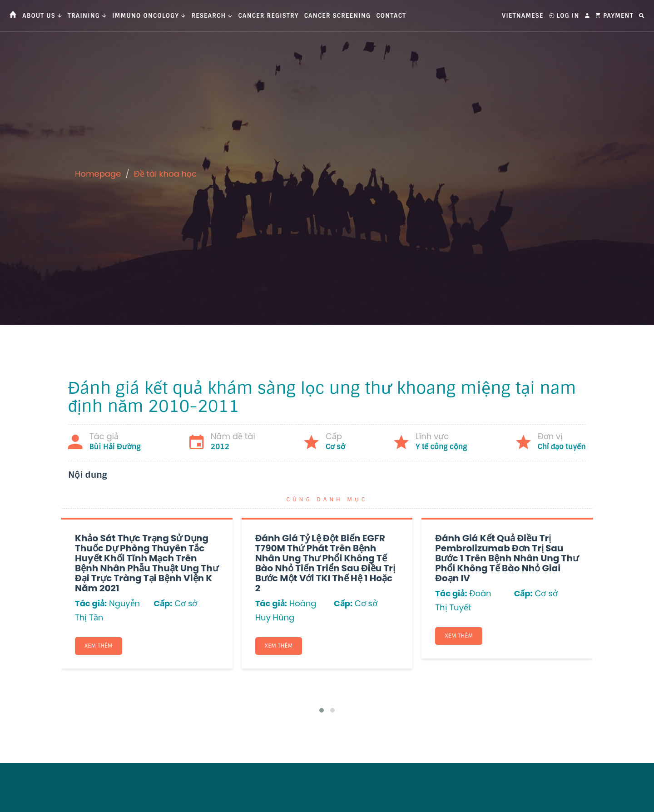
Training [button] (87, 16)
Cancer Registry (269, 16)
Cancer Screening (338, 16)
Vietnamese (523, 16)
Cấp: (163, 603)
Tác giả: (91, 603)
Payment (614, 16)
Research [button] (212, 16)
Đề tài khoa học (166, 174)
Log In (564, 16)
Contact (391, 16)
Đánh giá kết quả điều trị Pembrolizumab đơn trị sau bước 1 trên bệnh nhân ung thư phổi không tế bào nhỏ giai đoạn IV (507, 558)
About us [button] (42, 16)
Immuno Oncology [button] (149, 16)
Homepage (98, 174)
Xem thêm (99, 646)
